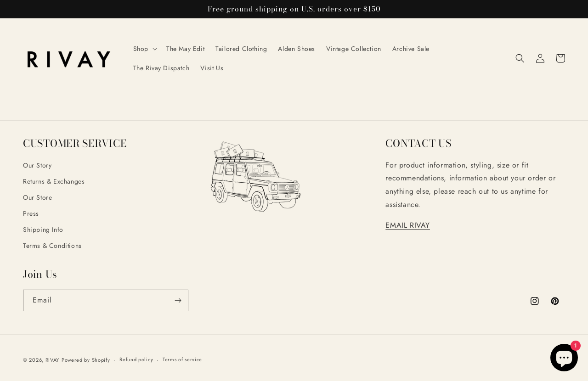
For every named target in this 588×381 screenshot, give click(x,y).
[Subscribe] (178, 300)
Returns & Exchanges (54, 181)
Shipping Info (43, 230)
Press (31, 213)
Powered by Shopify (86, 360)
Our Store (37, 197)
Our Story (37, 165)
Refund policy (136, 359)
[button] (144, 49)
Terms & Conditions (52, 246)
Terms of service (182, 359)
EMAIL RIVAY (408, 225)
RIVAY (53, 360)
